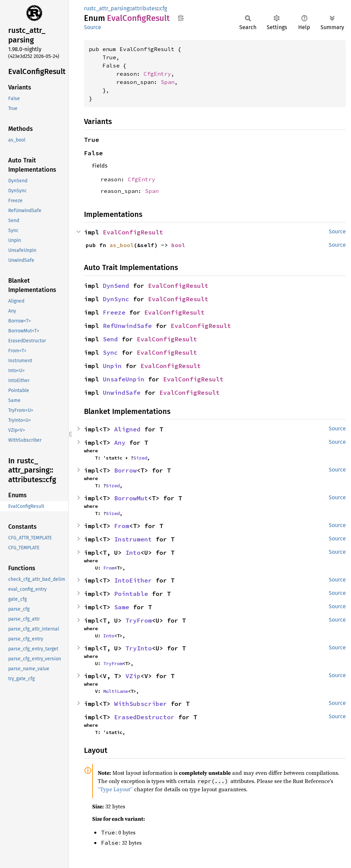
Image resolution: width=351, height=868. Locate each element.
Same (122, 607)
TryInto (139, 648)
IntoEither (133, 580)
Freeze (114, 312)
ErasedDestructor (144, 717)
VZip (133, 676)
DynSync (116, 299)
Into (133, 553)
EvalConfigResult (133, 232)
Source (93, 27)
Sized (140, 458)
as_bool (122, 245)
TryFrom (139, 620)
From (122, 526)
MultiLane (116, 691)
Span (168, 82)
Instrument (133, 539)
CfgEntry (157, 74)
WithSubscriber (141, 704)
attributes (144, 8)
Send (110, 339)
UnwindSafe (122, 393)
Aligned (127, 429)
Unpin (112, 366)
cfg (163, 8)
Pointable (131, 594)
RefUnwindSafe (127, 326)
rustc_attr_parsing (107, 8)
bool (178, 245)
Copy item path (181, 18)
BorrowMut (131, 498)
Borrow (125, 470)
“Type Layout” (115, 789)
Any (120, 443)
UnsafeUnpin (124, 379)
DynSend (116, 286)
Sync (110, 352)
